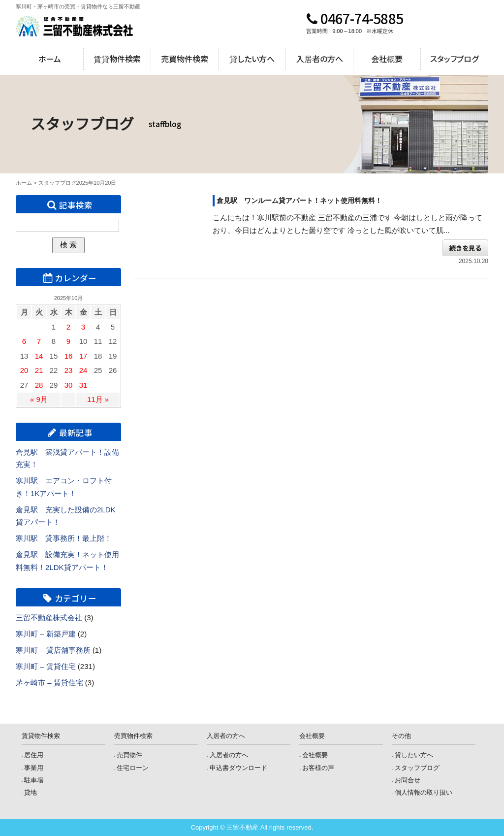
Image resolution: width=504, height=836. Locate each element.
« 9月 (39, 399)
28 (39, 385)
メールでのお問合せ (463, 26)
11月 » (98, 399)
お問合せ (408, 780)
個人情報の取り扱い (424, 792)
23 (69, 370)
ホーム (50, 59)
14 (39, 356)
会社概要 (387, 59)
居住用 (34, 755)
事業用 (34, 768)
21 (39, 370)
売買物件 (129, 755)
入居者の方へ (320, 59)
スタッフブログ (454, 59)
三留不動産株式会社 (49, 618)
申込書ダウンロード (238, 768)
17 (83, 356)
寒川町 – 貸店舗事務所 (53, 650)
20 (24, 370)
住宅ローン (133, 768)
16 (69, 356)
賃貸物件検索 (117, 59)
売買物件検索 (185, 59)
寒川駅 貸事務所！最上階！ (64, 538)
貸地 (31, 792)
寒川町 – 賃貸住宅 (46, 666)
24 (83, 370)
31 (83, 385)
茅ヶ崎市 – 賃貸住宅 (49, 683)
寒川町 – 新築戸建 (46, 634)
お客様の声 (318, 768)
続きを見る (465, 248)
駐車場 (34, 780)
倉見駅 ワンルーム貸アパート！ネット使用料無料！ (299, 201)
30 (69, 385)
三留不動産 (75, 26)
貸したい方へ (252, 59)
